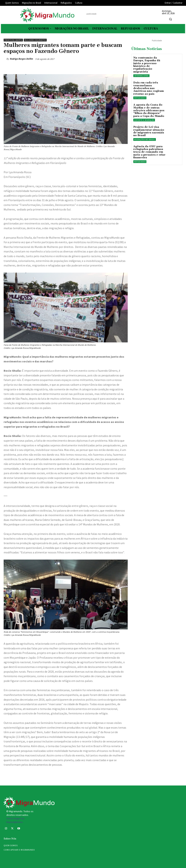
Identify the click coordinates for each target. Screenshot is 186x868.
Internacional (141, 76)
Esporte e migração (144, 120)
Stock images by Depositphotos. (15, 820)
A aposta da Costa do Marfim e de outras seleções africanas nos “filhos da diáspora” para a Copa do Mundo (149, 110)
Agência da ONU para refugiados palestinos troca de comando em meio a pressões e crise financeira (149, 152)
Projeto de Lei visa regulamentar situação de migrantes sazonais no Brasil (149, 131)
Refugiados (140, 98)
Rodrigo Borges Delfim (21, 59)
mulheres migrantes (35, 40)
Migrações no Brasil (145, 139)
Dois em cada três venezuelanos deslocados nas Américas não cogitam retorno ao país (149, 88)
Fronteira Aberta (13, 40)
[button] (170, 19)
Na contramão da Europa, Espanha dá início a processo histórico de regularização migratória (147, 65)
